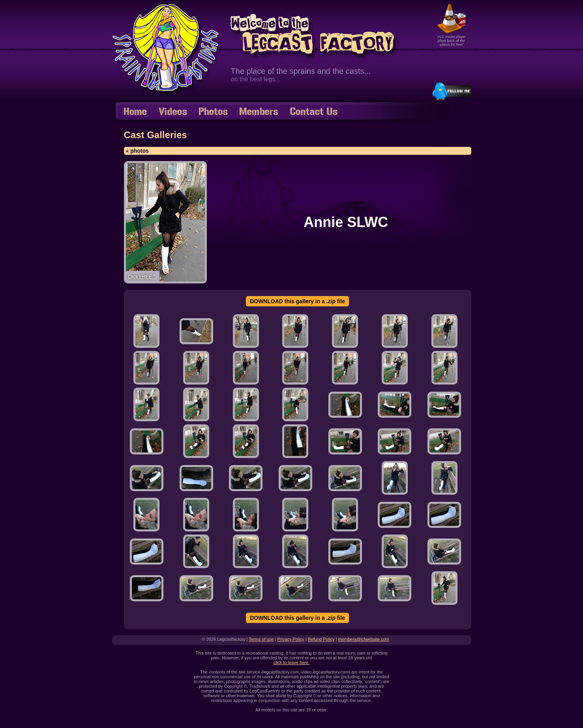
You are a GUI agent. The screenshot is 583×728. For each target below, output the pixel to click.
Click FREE (142, 276)
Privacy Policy (291, 639)
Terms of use (261, 639)
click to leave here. (291, 662)
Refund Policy (321, 639)
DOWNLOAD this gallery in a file (297, 301)
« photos (137, 151)
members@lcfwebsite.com (364, 639)
